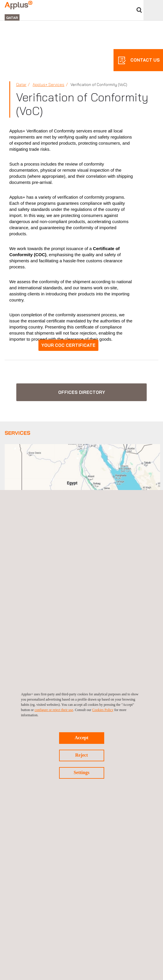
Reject (81, 755)
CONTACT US (145, 60)
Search (139, 10)
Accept (81, 738)
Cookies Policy (103, 710)
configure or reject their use (54, 710)
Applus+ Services (48, 85)
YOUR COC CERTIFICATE (68, 345)
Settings (81, 772)
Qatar (21, 85)
